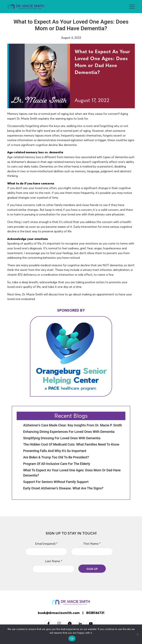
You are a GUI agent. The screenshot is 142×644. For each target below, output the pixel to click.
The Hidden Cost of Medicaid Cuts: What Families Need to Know (71, 444)
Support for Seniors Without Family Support (56, 482)
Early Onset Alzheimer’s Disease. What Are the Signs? (63, 488)
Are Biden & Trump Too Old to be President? (56, 457)
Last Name (54, 561)
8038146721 (95, 613)
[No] (137, 634)
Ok (72, 639)
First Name (92, 544)
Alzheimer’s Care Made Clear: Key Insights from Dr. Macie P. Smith (73, 425)
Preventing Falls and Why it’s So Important (55, 451)
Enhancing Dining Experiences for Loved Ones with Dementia (69, 432)
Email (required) (46, 544)
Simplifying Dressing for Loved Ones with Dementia (62, 438)
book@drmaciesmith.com (59, 613)
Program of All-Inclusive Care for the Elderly (57, 464)
